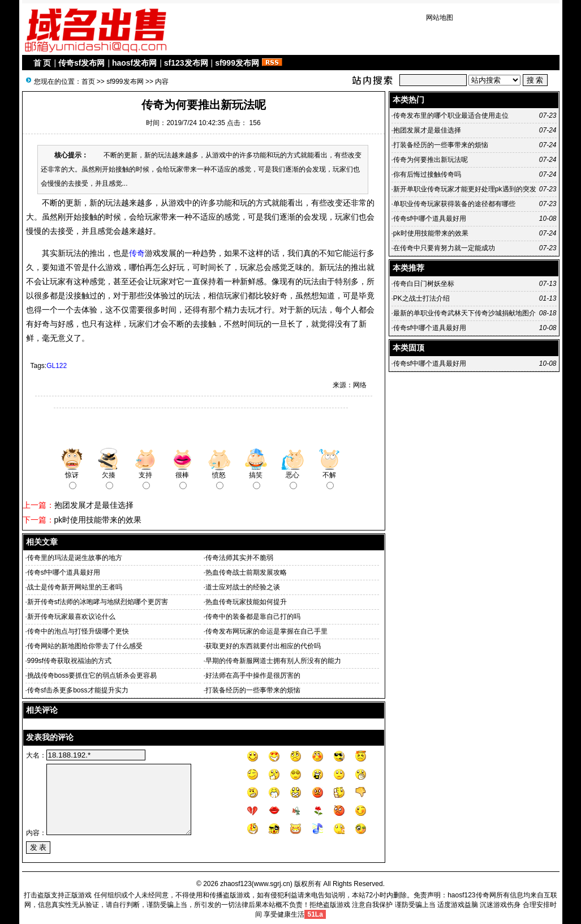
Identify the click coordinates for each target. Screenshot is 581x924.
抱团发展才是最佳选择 (94, 505)
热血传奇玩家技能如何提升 (246, 602)
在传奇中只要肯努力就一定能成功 (444, 248)
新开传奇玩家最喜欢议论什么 (71, 617)
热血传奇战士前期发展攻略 (246, 572)
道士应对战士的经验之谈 (243, 587)
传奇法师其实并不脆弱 (239, 558)
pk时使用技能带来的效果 (98, 520)
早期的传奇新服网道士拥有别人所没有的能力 (273, 661)
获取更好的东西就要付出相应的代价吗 (263, 646)
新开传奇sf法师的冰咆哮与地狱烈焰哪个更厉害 (98, 602)
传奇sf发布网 (81, 63)
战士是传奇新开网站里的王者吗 (75, 587)
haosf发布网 (134, 63)
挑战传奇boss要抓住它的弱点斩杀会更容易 (92, 675)
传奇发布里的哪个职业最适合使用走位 (451, 115)
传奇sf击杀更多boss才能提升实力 (78, 690)
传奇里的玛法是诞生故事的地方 (75, 558)
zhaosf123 (236, 884)
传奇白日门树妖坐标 (424, 284)
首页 (88, 82)
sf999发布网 (237, 63)
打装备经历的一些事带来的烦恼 (253, 690)
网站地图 (440, 18)
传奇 (137, 253)
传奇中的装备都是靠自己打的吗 (253, 617)
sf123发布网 (186, 63)
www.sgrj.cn (272, 884)
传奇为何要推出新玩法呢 (431, 160)
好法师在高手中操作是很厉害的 (253, 675)
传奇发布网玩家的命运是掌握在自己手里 (266, 631)
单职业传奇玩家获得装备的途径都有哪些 (454, 204)
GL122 (57, 366)
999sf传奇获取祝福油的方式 (69, 661)
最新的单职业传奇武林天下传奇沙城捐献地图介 (464, 313)
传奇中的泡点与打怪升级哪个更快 (78, 631)
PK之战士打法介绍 (421, 298)
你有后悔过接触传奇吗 (427, 174)
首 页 (42, 63)
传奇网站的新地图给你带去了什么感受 (85, 646)
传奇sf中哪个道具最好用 (64, 572)
